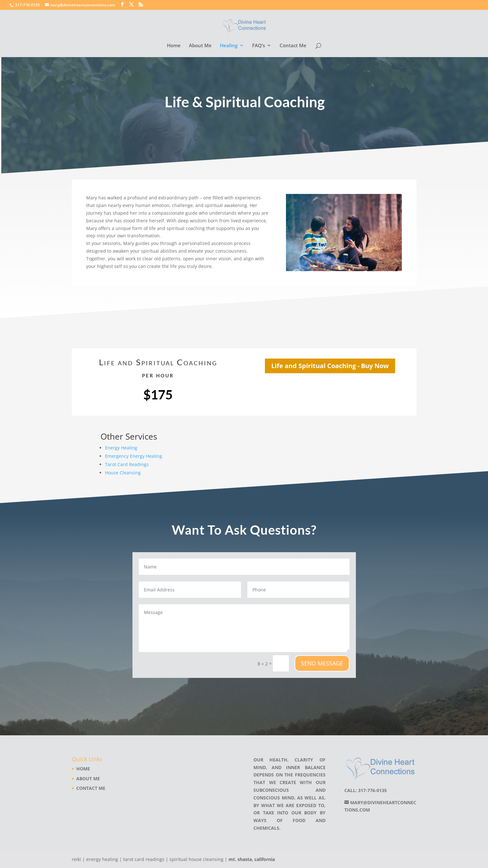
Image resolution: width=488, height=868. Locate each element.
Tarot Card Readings (127, 464)
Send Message (322, 663)
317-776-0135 (27, 5)
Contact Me (293, 46)
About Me (200, 46)
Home (174, 46)
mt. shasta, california (252, 859)
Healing (229, 46)
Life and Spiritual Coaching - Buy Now (330, 366)
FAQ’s (259, 46)
